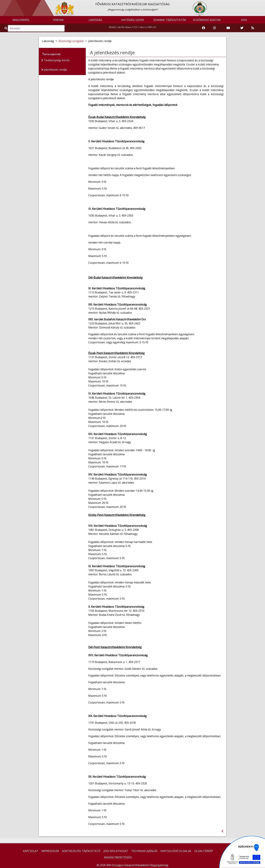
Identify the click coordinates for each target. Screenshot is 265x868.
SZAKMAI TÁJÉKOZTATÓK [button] (170, 20)
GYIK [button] (244, 20)
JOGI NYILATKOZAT (116, 851)
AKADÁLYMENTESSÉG (118, 857)
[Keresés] (36, 28)
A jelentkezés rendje (112, 52)
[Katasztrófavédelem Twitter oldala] (242, 28)
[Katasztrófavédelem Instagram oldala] (215, 28)
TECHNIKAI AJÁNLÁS (144, 851)
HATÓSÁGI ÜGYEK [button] (133, 20)
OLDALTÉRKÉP (204, 851)
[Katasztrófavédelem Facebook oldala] (204, 28)
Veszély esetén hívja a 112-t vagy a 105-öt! (132, 27)
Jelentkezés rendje (54, 70)
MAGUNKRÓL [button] (21, 20)
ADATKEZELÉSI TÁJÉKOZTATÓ (81, 851)
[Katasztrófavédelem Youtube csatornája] (228, 28)
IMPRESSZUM (50, 851)
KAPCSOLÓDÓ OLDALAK (176, 851)
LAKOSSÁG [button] (95, 20)
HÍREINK (58, 20)
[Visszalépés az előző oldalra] (222, 831)
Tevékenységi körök (55, 60)
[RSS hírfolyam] (253, 28)
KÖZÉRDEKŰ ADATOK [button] (207, 20)
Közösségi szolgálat (71, 41)
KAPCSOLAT (31, 851)
